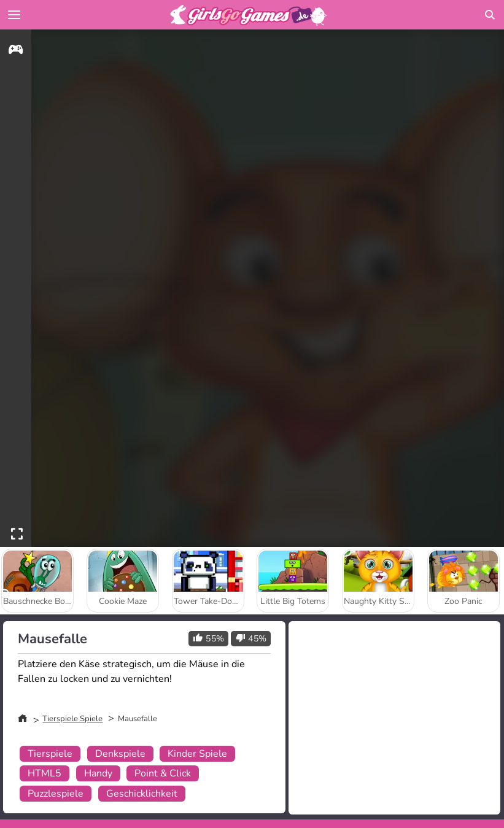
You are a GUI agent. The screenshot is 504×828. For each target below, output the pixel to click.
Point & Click (163, 773)
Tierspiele (50, 754)
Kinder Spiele (197, 754)
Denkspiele (120, 754)
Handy (98, 773)
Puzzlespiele (56, 794)
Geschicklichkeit (142, 794)
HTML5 (45, 773)
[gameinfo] (16, 51)
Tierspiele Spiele (72, 719)
